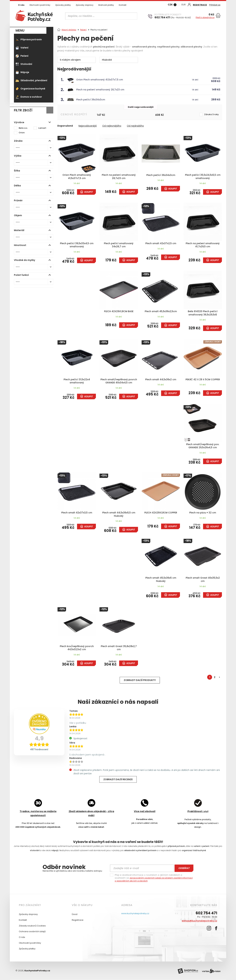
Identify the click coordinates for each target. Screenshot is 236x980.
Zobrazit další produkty (140, 680)
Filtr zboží (23, 110)
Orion (22, 133)
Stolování (24, 64)
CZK (170, 5)
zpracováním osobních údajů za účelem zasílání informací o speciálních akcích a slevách (154, 879)
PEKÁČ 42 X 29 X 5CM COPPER (203, 380)
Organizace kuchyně (30, 89)
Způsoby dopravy (85, 5)
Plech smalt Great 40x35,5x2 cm (203, 580)
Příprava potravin (29, 39)
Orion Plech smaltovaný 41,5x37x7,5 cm (100, 80)
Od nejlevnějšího (112, 126)
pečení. (206, 846)
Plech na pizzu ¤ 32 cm (203, 513)
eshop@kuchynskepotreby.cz (199, 921)
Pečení (22, 56)
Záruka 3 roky (211, 114)
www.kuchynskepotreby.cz (135, 913)
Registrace (78, 920)
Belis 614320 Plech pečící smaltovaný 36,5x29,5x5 (203, 313)
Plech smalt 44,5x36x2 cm (161, 380)
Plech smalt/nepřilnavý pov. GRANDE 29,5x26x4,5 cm (203, 446)
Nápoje (22, 72)
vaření (197, 846)
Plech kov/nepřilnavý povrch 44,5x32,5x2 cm (77, 648)
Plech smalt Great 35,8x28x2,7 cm (119, 648)
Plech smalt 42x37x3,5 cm (77, 513)
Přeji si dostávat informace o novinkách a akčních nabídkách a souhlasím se (154, 878)
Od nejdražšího (135, 126)
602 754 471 (206, 913)
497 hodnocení (39, 749)
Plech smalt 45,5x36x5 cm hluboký (161, 580)
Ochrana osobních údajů (32, 931)
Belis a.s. (23, 128)
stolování (35, 850)
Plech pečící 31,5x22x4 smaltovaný (77, 381)
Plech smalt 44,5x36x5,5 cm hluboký (119, 514)
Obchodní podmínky (40, 5)
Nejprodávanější (88, 126)
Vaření (22, 48)
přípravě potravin (176, 846)
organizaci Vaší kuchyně (194, 850)
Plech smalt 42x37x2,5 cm (161, 243)
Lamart (42, 128)
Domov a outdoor (29, 97)
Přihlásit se (215, 5)
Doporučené (65, 126)
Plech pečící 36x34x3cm (91, 100)
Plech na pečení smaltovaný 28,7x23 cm (100, 90)
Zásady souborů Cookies (32, 926)
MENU (20, 30)
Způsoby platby (63, 5)
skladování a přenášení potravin (140, 850)
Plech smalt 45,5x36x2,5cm (161, 311)
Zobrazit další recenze (118, 779)
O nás (21, 5)
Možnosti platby (106, 5)
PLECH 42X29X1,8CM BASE (119, 311)
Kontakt (123, 5)
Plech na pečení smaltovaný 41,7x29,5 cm (203, 245)
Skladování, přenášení (31, 80)
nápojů (55, 850)
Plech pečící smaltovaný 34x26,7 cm (119, 245)
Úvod (75, 914)
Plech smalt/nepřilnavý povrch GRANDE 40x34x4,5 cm (119, 381)
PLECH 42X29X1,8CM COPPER (161, 513)
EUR (184, 5)
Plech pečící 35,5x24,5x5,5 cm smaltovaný (203, 177)
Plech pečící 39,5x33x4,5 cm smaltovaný (77, 245)
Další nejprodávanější (141, 107)
